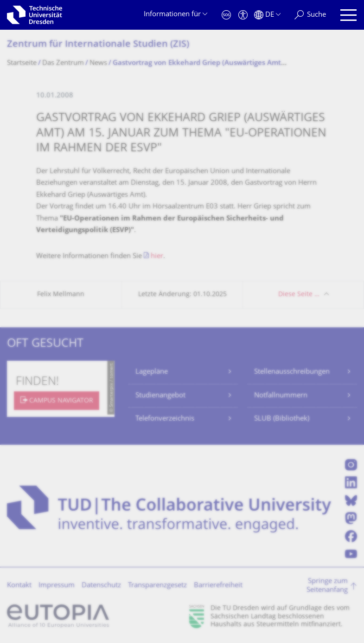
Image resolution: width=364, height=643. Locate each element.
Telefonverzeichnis (165, 419)
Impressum (57, 586)
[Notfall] (226, 15)
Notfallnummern (281, 396)
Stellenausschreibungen (292, 372)
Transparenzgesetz (157, 586)
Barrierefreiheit (218, 586)
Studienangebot (160, 396)
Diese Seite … (299, 295)
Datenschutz (101, 586)
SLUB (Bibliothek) (282, 419)
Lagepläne (152, 372)
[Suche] (310, 15)
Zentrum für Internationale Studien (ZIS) (98, 45)
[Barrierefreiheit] (243, 15)
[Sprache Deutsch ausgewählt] (267, 15)
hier (157, 257)
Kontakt (19, 586)
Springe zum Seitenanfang (327, 586)
